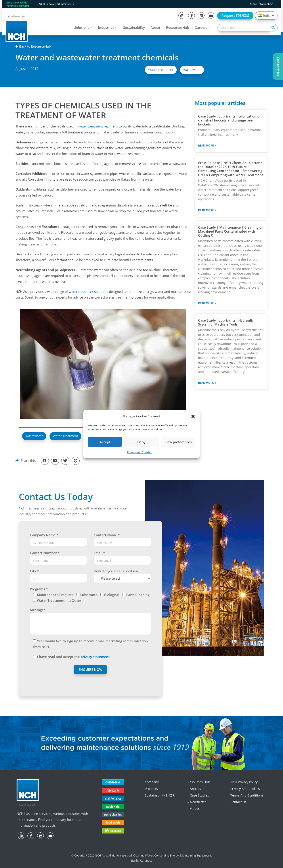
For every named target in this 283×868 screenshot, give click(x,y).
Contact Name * (107, 535)
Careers (201, 27)
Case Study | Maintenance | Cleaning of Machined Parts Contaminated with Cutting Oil (230, 231)
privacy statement (95, 657)
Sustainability (134, 27)
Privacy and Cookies (139, 452)
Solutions (82, 27)
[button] (193, 416)
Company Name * (44, 535)
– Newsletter (197, 802)
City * (34, 571)
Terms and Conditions (247, 795)
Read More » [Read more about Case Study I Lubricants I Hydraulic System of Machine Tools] (207, 383)
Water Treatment (161, 70)
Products (151, 789)
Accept (105, 442)
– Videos (194, 809)
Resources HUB (199, 782)
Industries (106, 27)
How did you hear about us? (116, 571)
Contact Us (238, 802)
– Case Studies (198, 795)
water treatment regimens (98, 126)
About (155, 27)
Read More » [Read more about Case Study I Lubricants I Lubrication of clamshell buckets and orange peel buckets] (207, 146)
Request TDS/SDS (235, 15)
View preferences (178, 442)
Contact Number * (45, 553)
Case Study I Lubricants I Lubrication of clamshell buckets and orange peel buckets (229, 120)
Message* (38, 610)
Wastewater (192, 70)
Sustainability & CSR (160, 795)
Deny (141, 442)
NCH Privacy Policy (244, 782)
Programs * (39, 589)
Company (152, 782)
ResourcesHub (178, 27)
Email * (99, 553)
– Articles (194, 789)
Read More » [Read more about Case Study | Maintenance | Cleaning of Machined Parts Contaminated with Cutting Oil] (207, 303)
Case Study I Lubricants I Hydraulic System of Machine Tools (226, 322)
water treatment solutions (88, 291)
